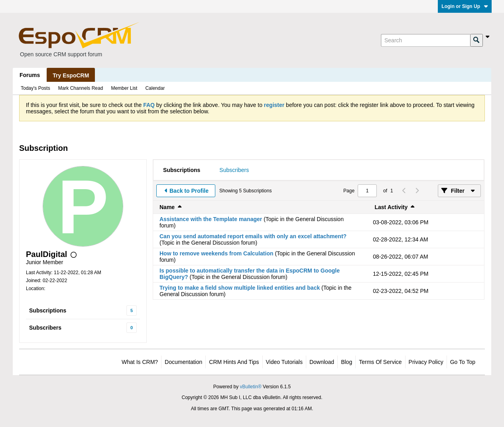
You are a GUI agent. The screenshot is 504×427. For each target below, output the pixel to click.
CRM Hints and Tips (234, 362)
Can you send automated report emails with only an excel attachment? (253, 236)
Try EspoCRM (71, 75)
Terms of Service (380, 362)
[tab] (182, 170)
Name (167, 207)
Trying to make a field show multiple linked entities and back (240, 288)
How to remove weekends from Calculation (217, 253)
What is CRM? (140, 362)
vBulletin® (251, 387)
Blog (346, 362)
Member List (124, 88)
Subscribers (45, 328)
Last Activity (391, 207)
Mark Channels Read (81, 88)
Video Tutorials (284, 362)
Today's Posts (35, 88)
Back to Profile (189, 191)
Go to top (463, 362)
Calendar (155, 88)
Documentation (183, 362)
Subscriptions (48, 310)
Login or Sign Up (465, 6)
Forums (30, 75)
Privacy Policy (426, 362)
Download (322, 362)
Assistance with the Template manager (211, 219)
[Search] (425, 40)
